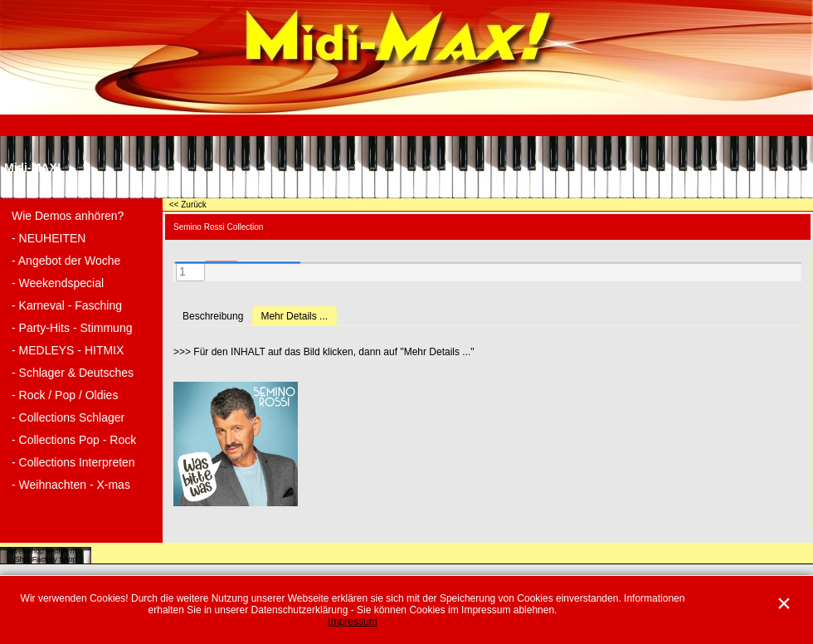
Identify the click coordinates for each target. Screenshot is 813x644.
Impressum (352, 622)
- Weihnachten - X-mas (71, 485)
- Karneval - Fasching (67, 305)
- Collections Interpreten (73, 462)
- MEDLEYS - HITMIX (68, 350)
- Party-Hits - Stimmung (72, 328)
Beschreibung (213, 316)
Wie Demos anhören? (68, 216)
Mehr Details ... (294, 316)
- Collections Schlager (68, 417)
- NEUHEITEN (49, 238)
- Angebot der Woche (66, 261)
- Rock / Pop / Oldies (65, 395)
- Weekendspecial (58, 283)
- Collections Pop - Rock (74, 440)
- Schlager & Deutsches (73, 373)
